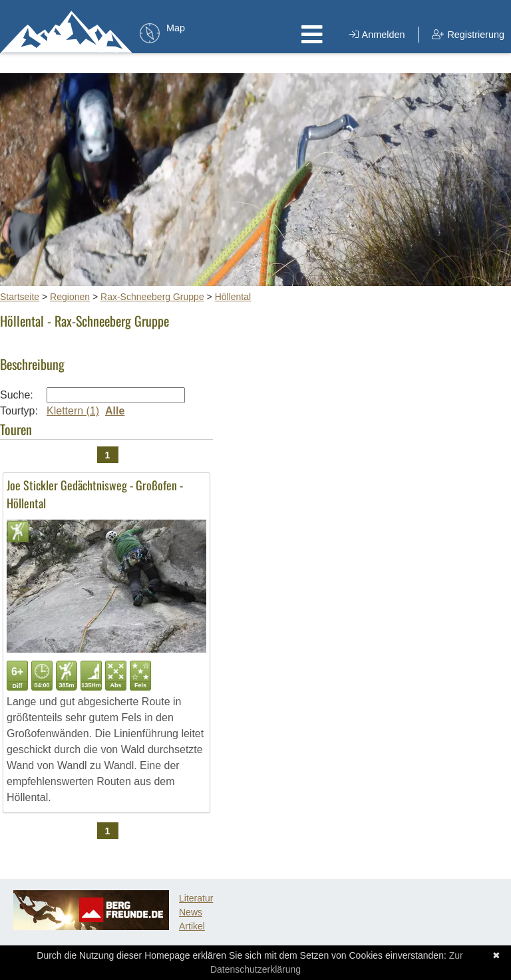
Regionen (70, 297)
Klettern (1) (73, 411)
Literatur (196, 898)
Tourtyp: (19, 411)
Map (176, 28)
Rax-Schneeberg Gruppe (152, 297)
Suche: (17, 395)
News (191, 912)
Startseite (20, 297)
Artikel (192, 926)
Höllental (233, 297)
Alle (115, 411)
